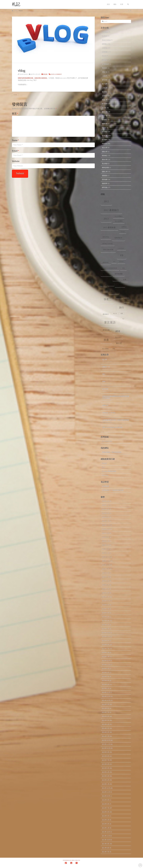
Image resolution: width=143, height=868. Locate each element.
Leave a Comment (55, 74)
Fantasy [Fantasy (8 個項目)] (121, 248)
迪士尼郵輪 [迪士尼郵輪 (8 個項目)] (105, 349)
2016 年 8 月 (106, 645)
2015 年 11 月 (106, 664)
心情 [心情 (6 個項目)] (126, 296)
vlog (15, 95)
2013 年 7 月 (106, 760)
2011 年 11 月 (106, 836)
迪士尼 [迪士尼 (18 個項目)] (119, 343)
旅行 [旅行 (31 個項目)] (122, 307)
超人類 (105, 359)
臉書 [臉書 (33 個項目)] (106, 340)
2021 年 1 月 (106, 553)
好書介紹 (105, 72)
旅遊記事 (105, 100)
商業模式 (105, 68)
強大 (104, 374)
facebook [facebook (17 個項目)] (108, 250)
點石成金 (105, 389)
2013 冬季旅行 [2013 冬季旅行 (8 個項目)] (119, 216)
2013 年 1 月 (106, 784)
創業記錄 (105, 60)
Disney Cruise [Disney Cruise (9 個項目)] (108, 244)
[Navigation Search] (128, 4)
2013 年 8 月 (106, 756)
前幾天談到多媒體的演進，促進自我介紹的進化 (32, 78)
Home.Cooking (106, 40)
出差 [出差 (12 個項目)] (125, 280)
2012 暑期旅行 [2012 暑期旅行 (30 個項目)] (111, 210)
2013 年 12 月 (106, 740)
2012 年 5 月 (106, 816)
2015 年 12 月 (106, 661)
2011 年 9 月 (106, 844)
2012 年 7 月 (106, 808)
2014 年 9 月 (106, 704)
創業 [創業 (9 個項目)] (104, 285)
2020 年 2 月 (106, 593)
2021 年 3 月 (106, 549)
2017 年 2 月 (106, 625)
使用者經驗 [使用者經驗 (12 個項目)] (119, 274)
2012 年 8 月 (106, 804)
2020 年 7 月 (106, 577)
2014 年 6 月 (106, 716)
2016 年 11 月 (106, 637)
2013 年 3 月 (106, 776)
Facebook (105, 36)
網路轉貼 (105, 156)
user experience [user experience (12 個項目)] (110, 268)
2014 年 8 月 (106, 708)
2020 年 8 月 (106, 573)
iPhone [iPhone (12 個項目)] (106, 262)
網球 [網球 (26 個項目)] (118, 331)
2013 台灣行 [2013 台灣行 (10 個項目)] (119, 221)
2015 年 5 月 (106, 684)
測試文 (104, 128)
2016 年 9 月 (106, 641)
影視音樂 (105, 80)
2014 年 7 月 (106, 712)
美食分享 (105, 160)
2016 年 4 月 (106, 652)
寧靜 (104, 381)
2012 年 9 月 (106, 800)
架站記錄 (44, 74)
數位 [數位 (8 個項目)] (127, 301)
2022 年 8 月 (106, 537)
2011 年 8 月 (106, 848)
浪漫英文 (105, 120)
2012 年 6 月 (106, 812)
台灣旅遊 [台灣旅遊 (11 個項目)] (120, 285)
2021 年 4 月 (106, 545)
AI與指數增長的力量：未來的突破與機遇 (116, 420)
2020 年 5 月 (106, 581)
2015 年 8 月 (106, 672)
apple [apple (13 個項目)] (124, 227)
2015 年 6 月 (106, 680)
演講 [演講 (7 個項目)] (122, 314)
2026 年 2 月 (106, 501)
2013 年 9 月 (106, 752)
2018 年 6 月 (106, 613)
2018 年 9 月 (106, 605)
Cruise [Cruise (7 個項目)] (123, 232)
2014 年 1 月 (106, 736)
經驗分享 (105, 152)
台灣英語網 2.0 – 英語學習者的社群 (113, 490)
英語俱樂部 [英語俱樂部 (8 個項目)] (118, 337)
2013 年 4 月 (106, 772)
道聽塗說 (105, 175)
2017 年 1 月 (106, 629)
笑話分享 (105, 148)
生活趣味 (105, 140)
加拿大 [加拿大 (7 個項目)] (111, 284)
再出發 (104, 56)
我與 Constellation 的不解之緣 (112, 427)
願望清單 (105, 183)
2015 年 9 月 (106, 668)
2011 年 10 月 (106, 840)
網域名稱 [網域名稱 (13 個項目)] (106, 330)
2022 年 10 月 (106, 529)
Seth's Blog (105, 475)
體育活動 (105, 187)
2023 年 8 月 (106, 517)
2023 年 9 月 (106, 513)
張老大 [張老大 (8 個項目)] (120, 297)
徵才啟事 (105, 84)
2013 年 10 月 (106, 748)
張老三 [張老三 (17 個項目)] (114, 291)
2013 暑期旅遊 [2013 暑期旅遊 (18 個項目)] (109, 227)
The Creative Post (107, 441)
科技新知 (105, 144)
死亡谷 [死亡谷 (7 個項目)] (115, 314)
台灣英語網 (105, 64)
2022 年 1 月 (106, 541)
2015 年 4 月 (106, 688)
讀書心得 (105, 172)
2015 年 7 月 (106, 676)
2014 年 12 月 (106, 692)
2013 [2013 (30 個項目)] (106, 219)
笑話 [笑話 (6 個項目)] (123, 319)
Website (16, 161)
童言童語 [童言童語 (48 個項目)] (110, 322)
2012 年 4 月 (106, 820)
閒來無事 (105, 179)
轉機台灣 (105, 405)
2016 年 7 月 (106, 649)
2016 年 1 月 (106, 657)
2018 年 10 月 (106, 601)
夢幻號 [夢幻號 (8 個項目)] (104, 290)
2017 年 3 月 (106, 621)
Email (15, 151)
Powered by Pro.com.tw (71, 860)
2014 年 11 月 (106, 696)
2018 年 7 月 (106, 609)
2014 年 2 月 (106, 732)
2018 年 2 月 (106, 617)
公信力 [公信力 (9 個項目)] (116, 279)
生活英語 (105, 132)
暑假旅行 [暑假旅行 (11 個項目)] (106, 314)
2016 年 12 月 (106, 633)
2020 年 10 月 (106, 565)
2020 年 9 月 (106, 569)
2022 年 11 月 (106, 525)
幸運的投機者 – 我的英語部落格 (112, 452)
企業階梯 (105, 52)
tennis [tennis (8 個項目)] (121, 262)
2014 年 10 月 (106, 700)
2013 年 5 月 (106, 768)
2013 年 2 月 (106, 780)
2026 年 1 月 (106, 505)
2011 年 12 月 (106, 832)
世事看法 (105, 44)
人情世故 (105, 48)
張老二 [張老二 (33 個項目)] (108, 299)
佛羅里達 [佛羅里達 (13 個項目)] (106, 274)
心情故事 (105, 88)
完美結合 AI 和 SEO (109, 413)
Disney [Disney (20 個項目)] (118, 238)
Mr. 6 (103, 467)
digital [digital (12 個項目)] (106, 237)
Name (15, 140)
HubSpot (104, 463)
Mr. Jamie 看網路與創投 (109, 471)
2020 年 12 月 (106, 557)
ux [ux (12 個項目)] (123, 268)
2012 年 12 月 (106, 788)
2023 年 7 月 (106, 521)
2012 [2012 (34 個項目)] (106, 201)
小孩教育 (105, 76)
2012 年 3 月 (106, 824)
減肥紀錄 (105, 124)
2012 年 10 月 (106, 796)
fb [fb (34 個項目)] (122, 255)
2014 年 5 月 (106, 720)
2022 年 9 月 (106, 533)
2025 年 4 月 (106, 509)
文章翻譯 (105, 96)
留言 (15, 114)
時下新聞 (105, 104)
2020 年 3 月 (106, 589)
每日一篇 (105, 116)
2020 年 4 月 (106, 585)
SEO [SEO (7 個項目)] (114, 262)
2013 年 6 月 (106, 764)
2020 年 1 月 (106, 597)
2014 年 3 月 (106, 728)
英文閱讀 (105, 163)
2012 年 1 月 (106, 828)
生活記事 (105, 136)
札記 (16, 4)
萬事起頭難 (105, 167)
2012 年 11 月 (106, 792)
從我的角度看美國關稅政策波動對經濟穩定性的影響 (116, 397)
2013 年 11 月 (106, 744)
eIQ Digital (105, 32)
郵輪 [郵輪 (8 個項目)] (114, 349)
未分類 (104, 108)
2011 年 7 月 (106, 852)
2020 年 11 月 (106, 561)
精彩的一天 (106, 367)
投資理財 (105, 92)
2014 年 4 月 (106, 724)
